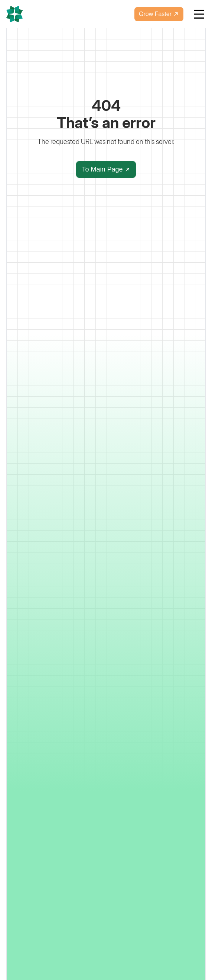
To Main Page (106, 169)
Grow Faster (159, 14)
